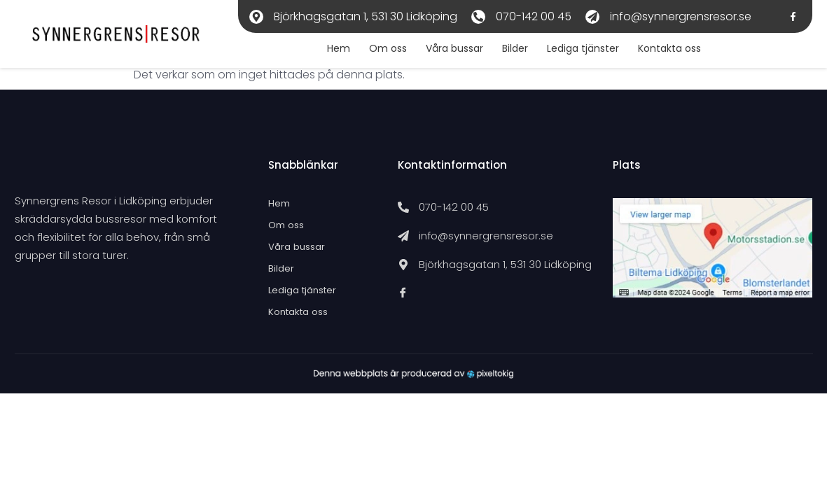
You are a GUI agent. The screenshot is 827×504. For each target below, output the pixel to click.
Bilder (508, 50)
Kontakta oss (667, 50)
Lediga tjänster (578, 50)
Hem (325, 50)
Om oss (377, 50)
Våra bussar (445, 50)
